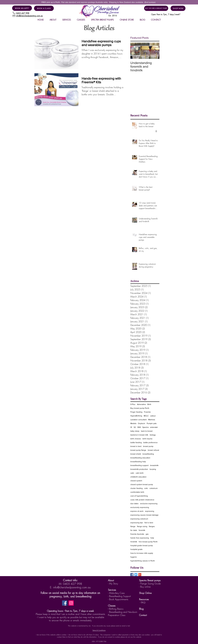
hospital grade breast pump (142, 545)
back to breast (147, 431)
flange (133, 526)
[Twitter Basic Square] (136, 575)
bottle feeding (136, 442)
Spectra (145, 427)
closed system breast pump (142, 484)
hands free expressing (140, 538)
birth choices (136, 439)
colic (146, 488)
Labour (153, 416)
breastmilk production (139, 469)
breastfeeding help (138, 462)
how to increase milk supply (142, 553)
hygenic (134, 557)
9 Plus (133, 404)
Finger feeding (136, 412)
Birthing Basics (116, 609)
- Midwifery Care (116, 593)
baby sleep (135, 431)
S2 (135, 427)
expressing (150, 511)
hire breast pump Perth (148, 542)
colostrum (154, 488)
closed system (136, 481)
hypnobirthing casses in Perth (143, 561)
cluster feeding (137, 488)
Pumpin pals (152, 423)
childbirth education (138, 477)
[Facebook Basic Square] (132, 575)
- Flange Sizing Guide (150, 583)
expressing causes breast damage (144, 515)
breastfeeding (148, 454)
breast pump (148, 446)
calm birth (140, 473)
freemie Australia (137, 534)
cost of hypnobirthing (139, 496)
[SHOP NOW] (178, 8)
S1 (131, 427)
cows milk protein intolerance (142, 500)
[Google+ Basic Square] (140, 575)
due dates (134, 503)
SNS (139, 427)
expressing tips (137, 523)
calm (132, 473)
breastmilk (154, 465)
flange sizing (142, 526)
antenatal (154, 427)
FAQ (143, 602)
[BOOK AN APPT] (22, 8)
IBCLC (146, 416)
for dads (134, 530)
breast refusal (153, 450)
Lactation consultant (138, 420)
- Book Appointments (118, 599)
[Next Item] (155, 51)
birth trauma (147, 439)
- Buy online (145, 587)
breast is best (136, 446)
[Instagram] (71, 603)
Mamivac (152, 420)
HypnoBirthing (136, 416)
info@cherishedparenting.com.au (72, 587)
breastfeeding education (140, 458)
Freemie (147, 412)
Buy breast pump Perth (140, 408)
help (152, 538)
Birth (149, 404)
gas (147, 534)
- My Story (113, 583)
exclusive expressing (149, 503)
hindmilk (134, 542)
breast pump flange (138, 450)
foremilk (142, 530)
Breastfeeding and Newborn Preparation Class (123, 613)
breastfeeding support (139, 465)
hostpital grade (136, 549)
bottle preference (150, 442)
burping (153, 469)
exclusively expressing (140, 507)
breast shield (136, 454)
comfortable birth (137, 492)
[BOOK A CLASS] (44, 8)
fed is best (149, 523)
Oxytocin (142, 423)
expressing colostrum (139, 519)
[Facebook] (65, 603)
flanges (152, 526)
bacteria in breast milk (139, 435)
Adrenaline (141, 404)
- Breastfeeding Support (119, 596)
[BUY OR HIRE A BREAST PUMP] (156, 8)
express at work (137, 511)
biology (153, 435)
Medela (133, 423)
